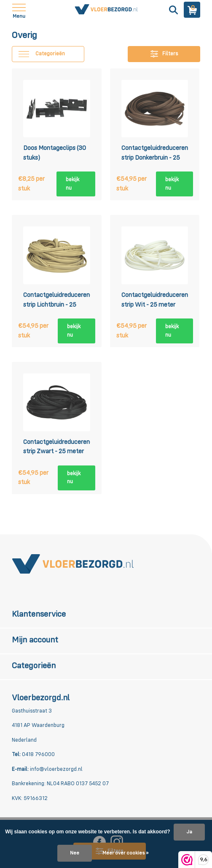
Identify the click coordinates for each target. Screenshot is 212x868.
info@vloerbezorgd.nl (56, 769)
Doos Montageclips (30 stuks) (55, 153)
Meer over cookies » (125, 853)
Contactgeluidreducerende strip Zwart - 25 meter (57, 447)
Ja (189, 832)
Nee (75, 853)
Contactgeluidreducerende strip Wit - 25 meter (155, 300)
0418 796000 (38, 755)
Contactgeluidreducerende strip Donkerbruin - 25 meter (155, 154)
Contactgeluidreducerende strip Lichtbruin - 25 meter (57, 301)
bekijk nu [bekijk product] (72, 184)
